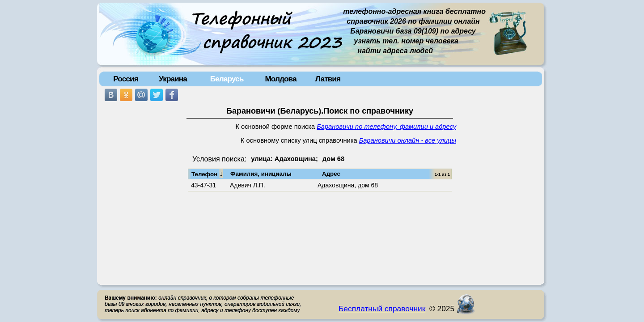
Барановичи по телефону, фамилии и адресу (386, 127)
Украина (173, 79)
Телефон (207, 174)
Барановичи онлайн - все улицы (408, 140)
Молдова (280, 79)
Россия (126, 79)
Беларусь (227, 79)
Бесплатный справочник (382, 309)
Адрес (331, 174)
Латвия (328, 79)
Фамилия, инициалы (261, 174)
